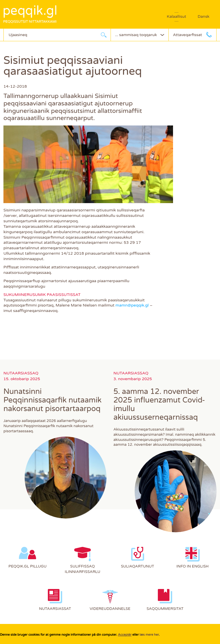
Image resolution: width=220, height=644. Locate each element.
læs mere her (149, 635)
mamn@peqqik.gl (132, 305)
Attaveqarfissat (187, 35)
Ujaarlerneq (104, 35)
